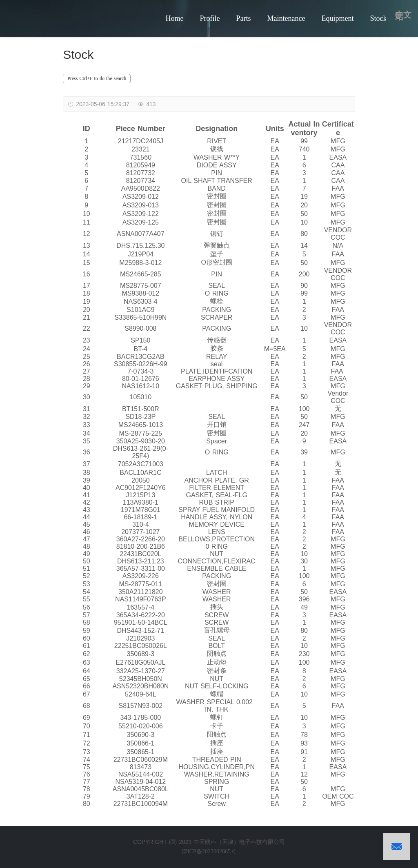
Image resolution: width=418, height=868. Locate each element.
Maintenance (286, 18)
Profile (210, 18)
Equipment (337, 18)
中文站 (403, 16)
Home (174, 18)
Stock (378, 18)
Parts (243, 18)
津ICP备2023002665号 (209, 851)
